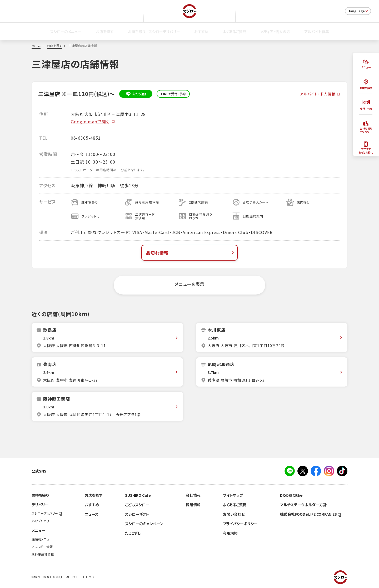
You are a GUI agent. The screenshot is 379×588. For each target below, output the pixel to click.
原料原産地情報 (43, 554)
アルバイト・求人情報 (318, 94)
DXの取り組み (291, 495)
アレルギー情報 (42, 547)
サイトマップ (233, 495)
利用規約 (230, 533)
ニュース (92, 514)
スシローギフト (137, 514)
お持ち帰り (40, 495)
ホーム (36, 46)
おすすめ (201, 32)
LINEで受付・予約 (173, 94)
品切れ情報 (191, 253)
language (359, 11)
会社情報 (193, 495)
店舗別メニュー (42, 539)
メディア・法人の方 (275, 32)
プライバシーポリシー (240, 524)
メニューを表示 (190, 284)
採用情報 (193, 505)
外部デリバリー (42, 521)
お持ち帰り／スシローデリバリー (154, 32)
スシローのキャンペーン (144, 524)
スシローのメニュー (66, 32)
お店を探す (105, 32)
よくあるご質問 (235, 32)
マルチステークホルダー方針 (303, 505)
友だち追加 (136, 94)
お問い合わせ (234, 514)
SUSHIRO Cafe (138, 495)
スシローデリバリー (47, 513)
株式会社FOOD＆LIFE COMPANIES (311, 514)
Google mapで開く (93, 121)
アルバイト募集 (317, 32)
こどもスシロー (137, 505)
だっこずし (133, 533)
